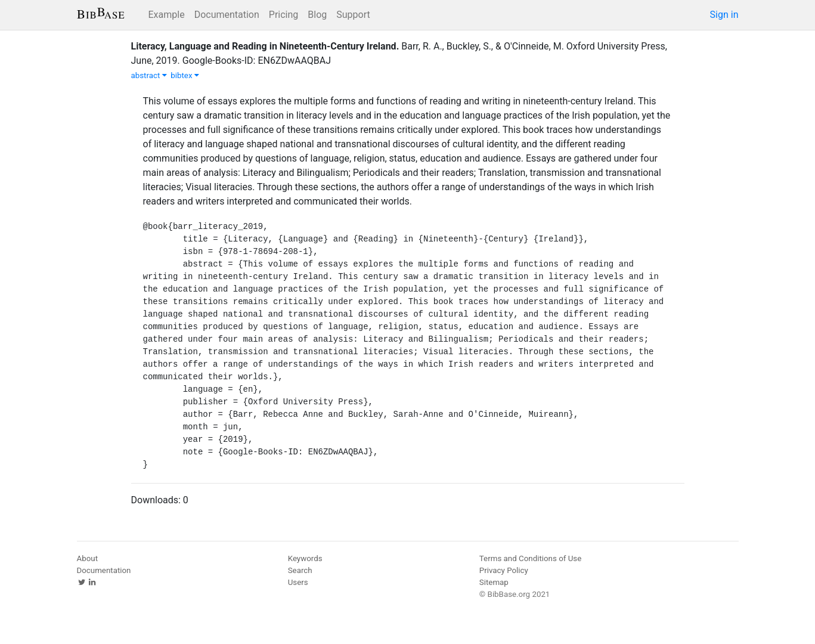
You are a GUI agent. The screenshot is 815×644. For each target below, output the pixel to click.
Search (300, 570)
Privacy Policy (504, 570)
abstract (149, 75)
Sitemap (494, 582)
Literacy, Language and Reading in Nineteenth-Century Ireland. (265, 46)
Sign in (724, 15)
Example (167, 15)
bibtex (185, 75)
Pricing (284, 15)
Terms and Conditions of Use (530, 558)
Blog (317, 15)
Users (298, 582)
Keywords (305, 558)
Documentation (227, 15)
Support (353, 15)
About (88, 558)
